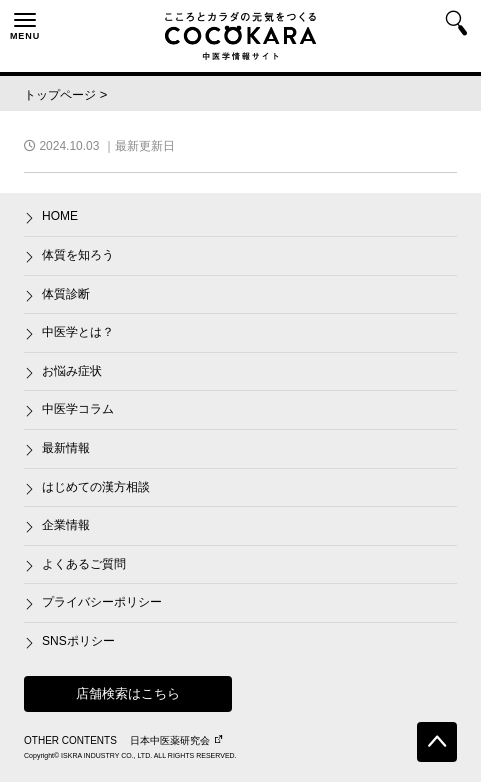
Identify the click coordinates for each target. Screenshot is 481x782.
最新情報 (66, 448)
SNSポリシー (78, 641)
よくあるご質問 (84, 564)
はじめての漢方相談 (96, 487)
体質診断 (66, 294)
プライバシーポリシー (102, 602)
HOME (60, 216)
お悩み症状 (72, 371)
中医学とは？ (78, 332)
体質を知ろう (78, 255)
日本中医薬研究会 (176, 740)
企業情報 (66, 525)
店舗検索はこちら (128, 693)
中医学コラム (78, 409)
